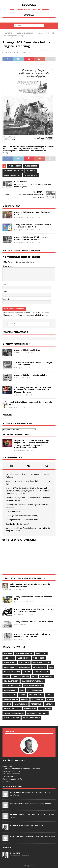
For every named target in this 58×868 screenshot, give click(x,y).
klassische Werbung (12, 686)
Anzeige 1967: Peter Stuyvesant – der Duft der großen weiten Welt (33, 226)
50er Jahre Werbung (24, 653)
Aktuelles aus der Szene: (16, 435)
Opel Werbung (10, 695)
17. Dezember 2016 (22, 353)
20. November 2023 (22, 450)
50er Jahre (8, 653)
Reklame (25, 699)
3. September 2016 (22, 602)
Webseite (6, 299)
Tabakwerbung (21, 704)
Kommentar (7, 266)
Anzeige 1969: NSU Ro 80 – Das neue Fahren (34, 622)
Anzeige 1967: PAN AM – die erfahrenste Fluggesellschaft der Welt (32, 635)
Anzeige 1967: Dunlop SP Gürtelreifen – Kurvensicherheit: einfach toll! (32, 238)
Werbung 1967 (31, 175)
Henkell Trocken (11, 681)
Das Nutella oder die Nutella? (17, 524)
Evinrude (31, 171)
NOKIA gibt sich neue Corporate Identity (22, 516)
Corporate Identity (20, 676)
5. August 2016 (21, 378)
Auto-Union (24, 663)
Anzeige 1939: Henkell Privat (27, 350)
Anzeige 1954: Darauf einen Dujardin (37, 803)
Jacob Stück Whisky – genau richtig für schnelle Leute (31, 403)
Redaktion (22, 52)
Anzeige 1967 (41, 653)
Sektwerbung (38, 699)
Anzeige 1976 (9, 658)
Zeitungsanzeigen (12, 718)
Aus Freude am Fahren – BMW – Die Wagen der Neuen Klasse (33, 364)
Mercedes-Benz (10, 690)
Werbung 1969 (45, 709)
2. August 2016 (10, 52)
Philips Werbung (11, 699)
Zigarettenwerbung (31, 718)
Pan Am (22, 695)
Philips (49, 695)
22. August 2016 (21, 624)
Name (5, 285)
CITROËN (27, 672)
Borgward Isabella (12, 672)
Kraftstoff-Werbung (33, 686)
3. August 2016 (21, 230)
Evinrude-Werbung (12, 175)
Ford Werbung (46, 676)
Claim (6, 676)
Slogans (7, 704)
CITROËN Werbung (41, 672)
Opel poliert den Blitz (14, 511)
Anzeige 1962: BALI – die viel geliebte (31, 375)
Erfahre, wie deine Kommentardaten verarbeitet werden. (25, 315)
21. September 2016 (23, 395)
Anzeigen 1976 (10, 663)
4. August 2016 (21, 217)
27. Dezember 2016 (22, 614)
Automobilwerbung (41, 663)
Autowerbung (39, 667)
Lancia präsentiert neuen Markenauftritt (22, 520)
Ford (34, 676)
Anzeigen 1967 (15, 166)
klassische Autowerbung (33, 681)
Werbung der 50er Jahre (14, 713)
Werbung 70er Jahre (12, 709)
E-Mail (5, 292)
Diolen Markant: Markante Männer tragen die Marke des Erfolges (30, 585)
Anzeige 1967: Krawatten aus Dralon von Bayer (32, 213)
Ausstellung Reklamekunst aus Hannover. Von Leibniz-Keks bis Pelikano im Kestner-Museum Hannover (33, 390)
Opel (22, 690)
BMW (51, 667)
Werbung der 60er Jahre (37, 713)
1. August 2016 (21, 368)
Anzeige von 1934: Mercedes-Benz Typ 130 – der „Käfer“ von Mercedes (34, 610)
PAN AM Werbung (36, 695)
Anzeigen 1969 (39, 658)
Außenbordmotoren (14, 171)
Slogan (50, 699)
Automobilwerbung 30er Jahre (17, 667)
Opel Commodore (35, 690)
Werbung (49, 704)
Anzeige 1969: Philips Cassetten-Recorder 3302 (33, 598)
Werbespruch (36, 704)
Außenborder (31, 166)
